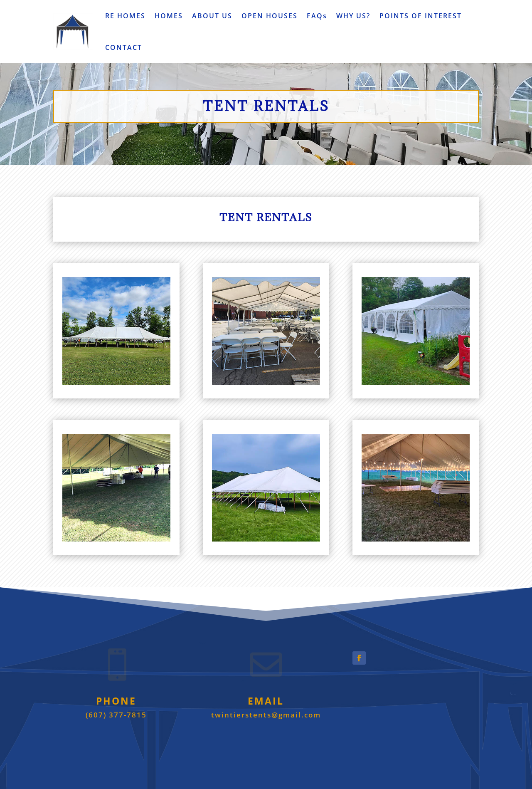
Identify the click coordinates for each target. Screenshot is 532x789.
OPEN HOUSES (270, 16)
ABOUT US (212, 16)
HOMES (169, 16)
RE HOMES (125, 16)
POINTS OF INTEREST (421, 16)
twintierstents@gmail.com (266, 715)
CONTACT (124, 47)
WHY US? (353, 16)
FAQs (317, 16)
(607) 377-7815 (116, 715)
